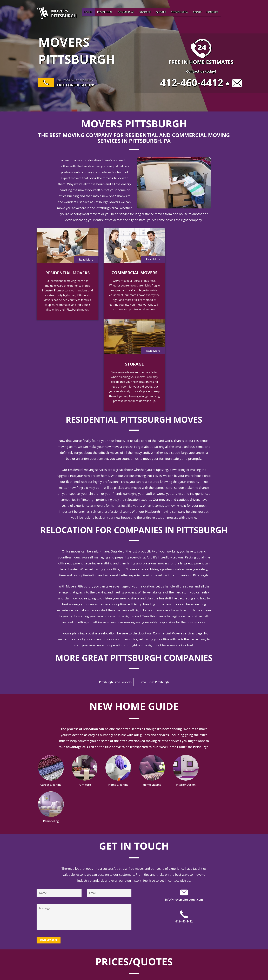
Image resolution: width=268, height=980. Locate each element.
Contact (212, 12)
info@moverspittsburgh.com (184, 772)
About (197, 12)
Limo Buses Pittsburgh (154, 591)
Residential (105, 12)
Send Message (48, 812)
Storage (145, 12)
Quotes (161, 12)
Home (88, 12)
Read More (86, 259)
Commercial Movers (168, 542)
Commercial (126, 12)
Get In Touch (134, 718)
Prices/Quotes (134, 834)
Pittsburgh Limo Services (115, 591)
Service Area (179, 12)
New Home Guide (134, 615)
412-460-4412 (192, 82)
